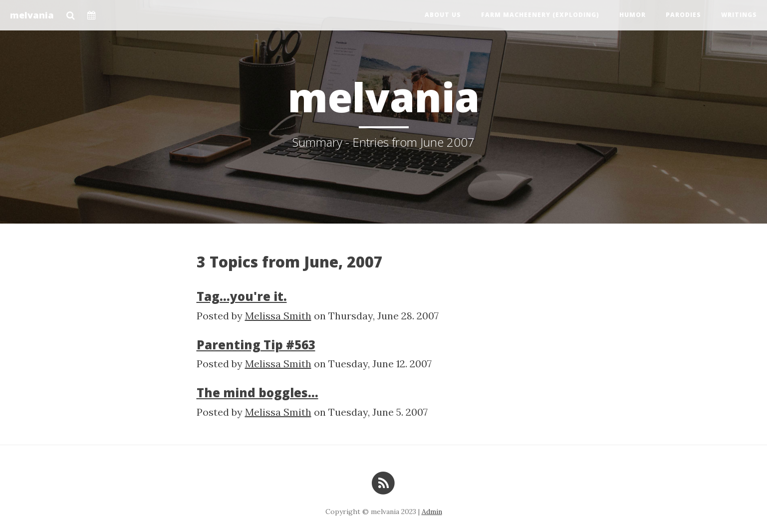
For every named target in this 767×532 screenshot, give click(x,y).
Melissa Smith (278, 316)
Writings (739, 15)
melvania (32, 15)
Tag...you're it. (242, 296)
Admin (432, 512)
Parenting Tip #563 (256, 345)
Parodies (683, 15)
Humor (633, 15)
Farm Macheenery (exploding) (540, 15)
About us (443, 15)
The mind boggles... (257, 393)
